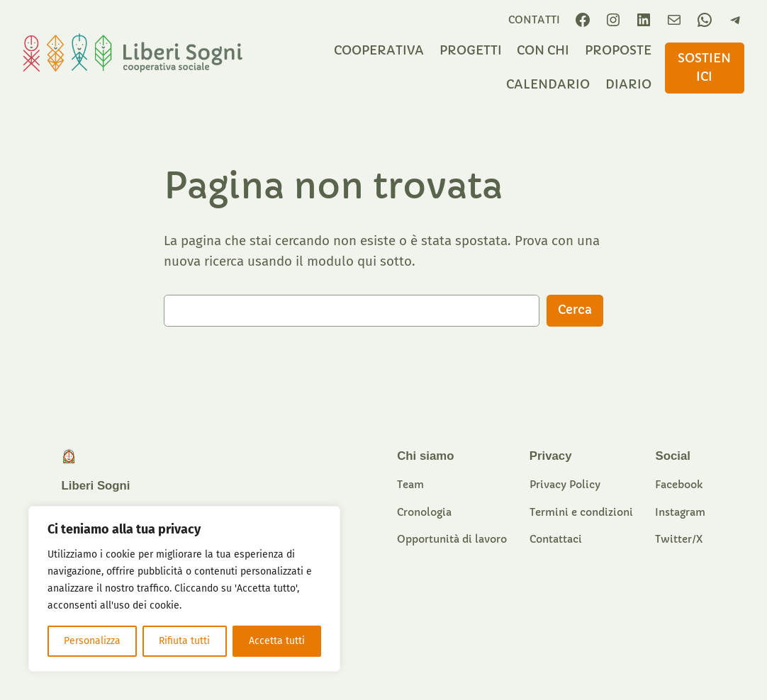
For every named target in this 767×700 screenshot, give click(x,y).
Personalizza (92, 641)
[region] (184, 589)
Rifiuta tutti (184, 641)
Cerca (575, 310)
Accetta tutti (277, 641)
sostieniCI (704, 68)
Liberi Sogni (96, 486)
